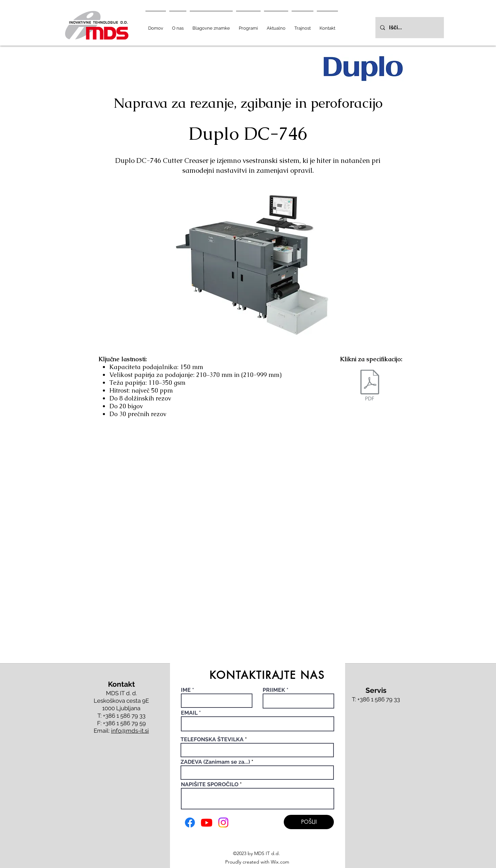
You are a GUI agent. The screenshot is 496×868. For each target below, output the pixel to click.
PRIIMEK (274, 690)
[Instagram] (223, 823)
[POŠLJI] (309, 822)
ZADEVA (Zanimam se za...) (215, 762)
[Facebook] (190, 823)
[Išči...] (409, 28)
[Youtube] (207, 823)
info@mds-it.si (130, 731)
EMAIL (189, 713)
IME (187, 690)
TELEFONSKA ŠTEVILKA (212, 740)
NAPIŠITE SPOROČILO (210, 785)
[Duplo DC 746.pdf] (370, 386)
